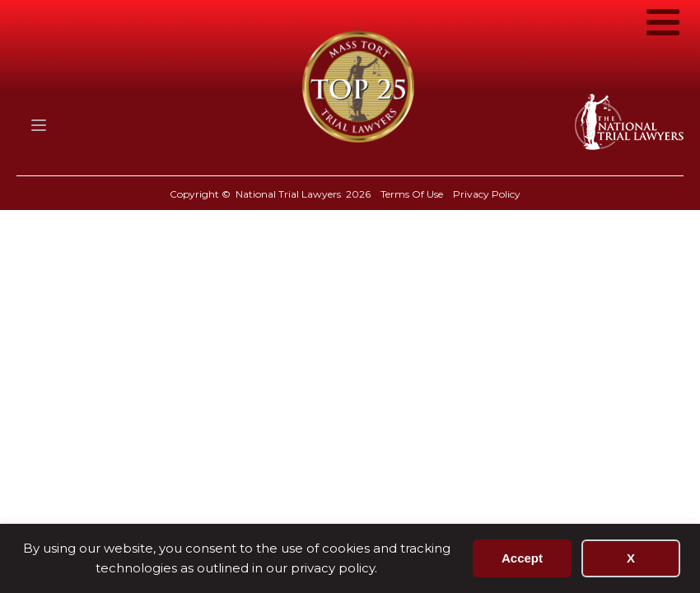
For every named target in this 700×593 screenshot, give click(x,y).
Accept (522, 558)
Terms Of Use (412, 194)
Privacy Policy (487, 194)
